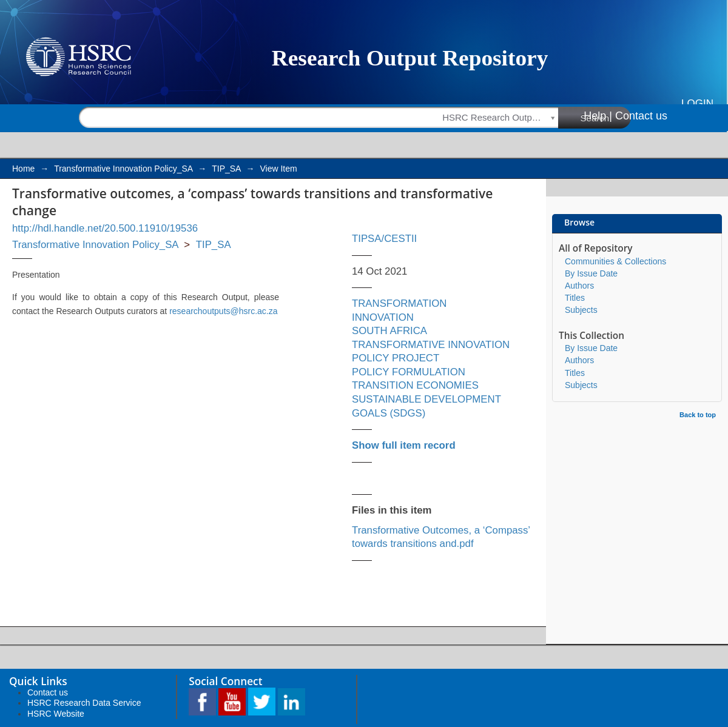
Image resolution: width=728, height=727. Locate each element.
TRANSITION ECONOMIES (415, 385)
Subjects (581, 310)
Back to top (698, 415)
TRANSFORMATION (399, 303)
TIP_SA (226, 169)
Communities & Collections (615, 261)
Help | (598, 116)
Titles (575, 298)
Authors (579, 286)
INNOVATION (383, 317)
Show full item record (404, 445)
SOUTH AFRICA (389, 331)
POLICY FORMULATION (409, 372)
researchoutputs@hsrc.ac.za (223, 311)
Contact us (641, 116)
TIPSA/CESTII (384, 239)
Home (23, 169)
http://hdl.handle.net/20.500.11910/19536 (105, 228)
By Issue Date (591, 273)
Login (697, 103)
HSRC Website (56, 714)
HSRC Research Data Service (84, 703)
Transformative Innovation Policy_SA (123, 169)
